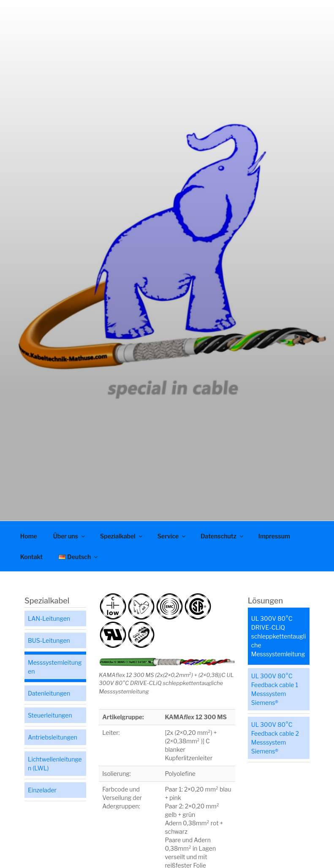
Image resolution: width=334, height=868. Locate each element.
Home (29, 536)
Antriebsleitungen (53, 737)
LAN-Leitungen (49, 618)
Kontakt (31, 557)
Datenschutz (223, 536)
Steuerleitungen (50, 715)
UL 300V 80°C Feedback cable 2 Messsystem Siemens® (275, 738)
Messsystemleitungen (55, 667)
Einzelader (42, 790)
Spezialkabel (122, 536)
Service (172, 536)
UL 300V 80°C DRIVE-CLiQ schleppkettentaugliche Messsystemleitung (279, 636)
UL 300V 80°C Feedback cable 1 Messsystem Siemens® (275, 689)
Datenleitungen (49, 693)
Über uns (70, 536)
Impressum (274, 536)
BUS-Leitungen (49, 640)
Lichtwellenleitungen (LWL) (55, 764)
